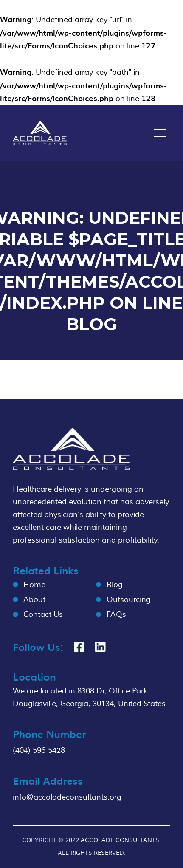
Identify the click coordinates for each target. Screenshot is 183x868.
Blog (115, 585)
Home (34, 585)
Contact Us (43, 615)
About (34, 600)
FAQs (116, 615)
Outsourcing (129, 600)
